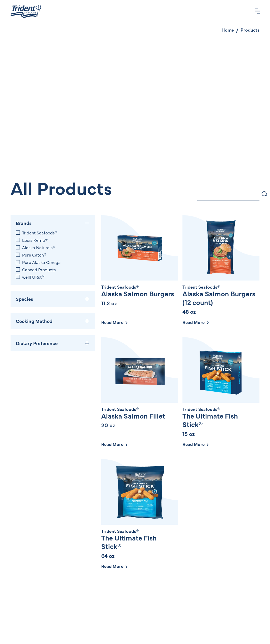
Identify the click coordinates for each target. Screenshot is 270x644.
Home (228, 30)
